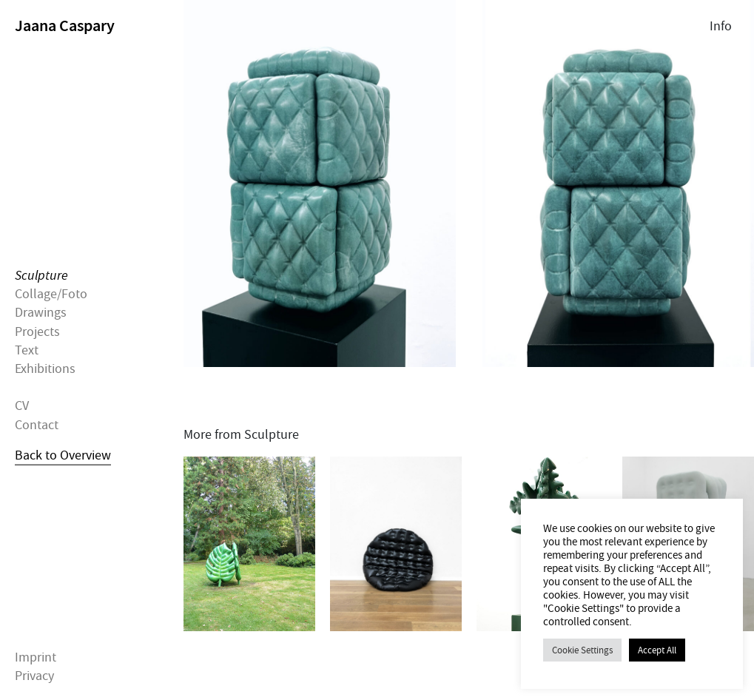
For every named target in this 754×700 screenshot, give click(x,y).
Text (27, 350)
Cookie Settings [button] (582, 650)
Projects (37, 331)
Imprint (36, 657)
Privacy (34, 676)
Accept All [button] (657, 650)
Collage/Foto (51, 294)
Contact (37, 424)
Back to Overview (63, 455)
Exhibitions (45, 369)
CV (22, 406)
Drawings (41, 313)
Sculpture (41, 276)
